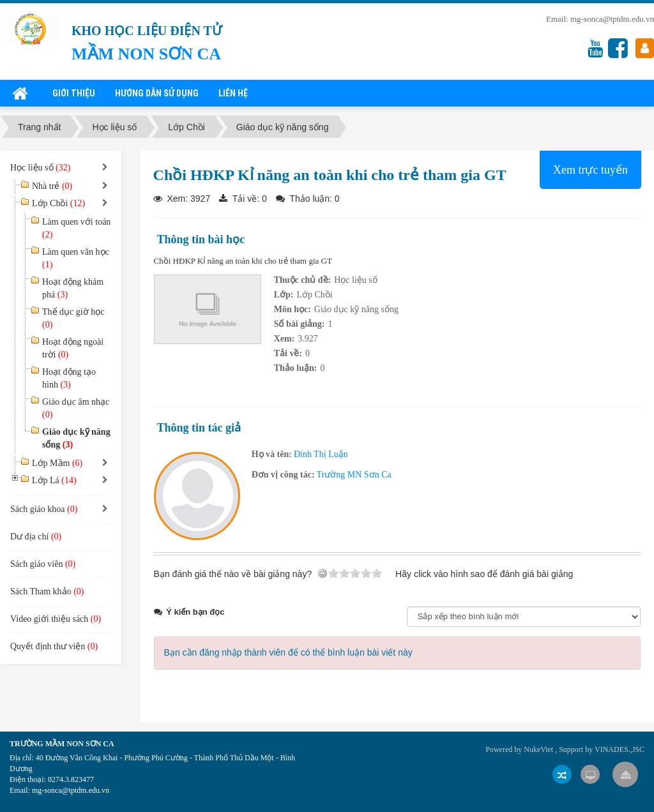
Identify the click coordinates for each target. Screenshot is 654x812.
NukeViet (538, 749)
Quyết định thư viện (54, 646)
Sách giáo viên (43, 564)
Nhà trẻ (52, 186)
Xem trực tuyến (590, 170)
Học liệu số (356, 280)
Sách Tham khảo (47, 591)
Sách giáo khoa (44, 509)
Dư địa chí (36, 537)
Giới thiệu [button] (74, 93)
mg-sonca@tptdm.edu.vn (612, 19)
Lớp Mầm (57, 463)
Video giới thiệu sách (56, 619)
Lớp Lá (54, 480)
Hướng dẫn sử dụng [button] (157, 93)
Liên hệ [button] (233, 93)
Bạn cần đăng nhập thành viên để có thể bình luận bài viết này (288, 652)
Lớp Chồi (58, 203)
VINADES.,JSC (620, 749)
